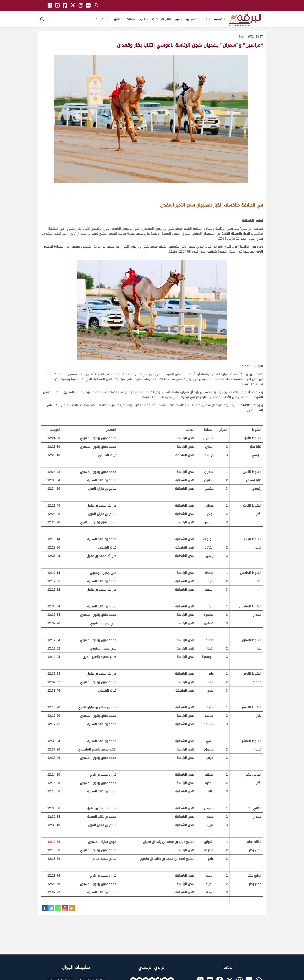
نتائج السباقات (162, 19)
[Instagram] (65, 908)
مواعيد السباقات (137, 19)
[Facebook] (45, 908)
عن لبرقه (101, 19)
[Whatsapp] (58, 908)
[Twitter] (51, 908)
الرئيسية (220, 19)
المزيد (117, 19)
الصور (179, 19)
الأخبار (206, 19)
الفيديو (192, 19)
